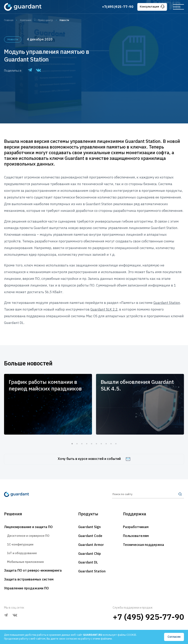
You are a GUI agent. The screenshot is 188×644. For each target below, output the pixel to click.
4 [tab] (87, 444)
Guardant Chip (90, 554)
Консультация (152, 7)
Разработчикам (136, 527)
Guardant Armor (91, 545)
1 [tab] (72, 444)
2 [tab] (77, 444)
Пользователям (136, 536)
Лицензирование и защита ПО (29, 527)
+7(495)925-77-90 (117, 7)
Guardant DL (88, 563)
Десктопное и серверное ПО (29, 536)
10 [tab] (116, 444)
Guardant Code (90, 536)
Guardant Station (92, 572)
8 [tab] (106, 444)
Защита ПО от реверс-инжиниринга (34, 571)
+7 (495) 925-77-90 (148, 618)
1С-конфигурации (20, 545)
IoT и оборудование (22, 554)
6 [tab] (96, 444)
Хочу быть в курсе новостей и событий (94, 459)
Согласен (174, 637)
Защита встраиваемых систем (29, 580)
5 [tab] (92, 444)
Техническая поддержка (144, 545)
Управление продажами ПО (27, 589)
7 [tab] (101, 444)
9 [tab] (111, 444)
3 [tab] (82, 444)
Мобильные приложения (26, 562)
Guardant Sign (89, 527)
